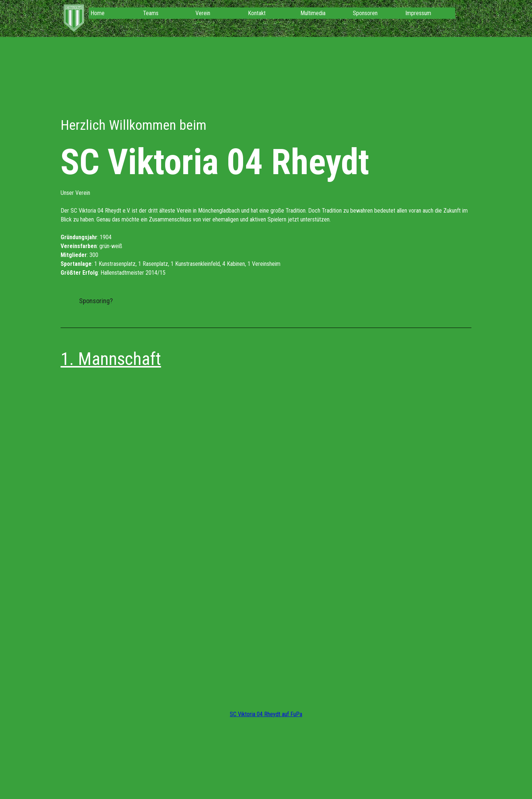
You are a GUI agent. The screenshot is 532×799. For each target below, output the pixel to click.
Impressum (418, 13)
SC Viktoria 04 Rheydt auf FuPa (266, 714)
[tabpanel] (266, 196)
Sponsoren (365, 13)
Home (98, 13)
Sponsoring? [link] (96, 301)
